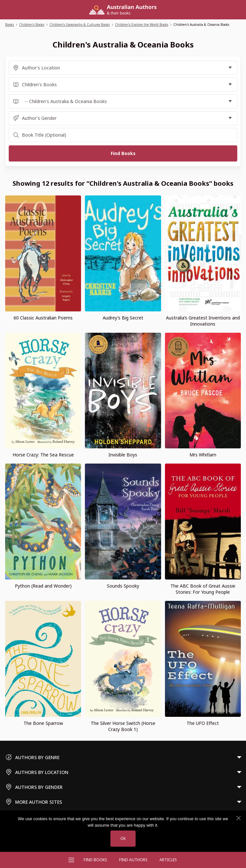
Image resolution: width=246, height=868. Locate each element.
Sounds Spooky (123, 586)
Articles (168, 860)
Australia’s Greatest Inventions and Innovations (203, 321)
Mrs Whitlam (203, 455)
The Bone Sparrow (43, 723)
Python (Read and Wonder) (43, 586)
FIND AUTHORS (133, 860)
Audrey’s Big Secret (123, 318)
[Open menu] (71, 860)
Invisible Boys (123, 455)
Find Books (95, 860)
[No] (238, 818)
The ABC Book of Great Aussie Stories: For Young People (203, 589)
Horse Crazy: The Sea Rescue (43, 455)
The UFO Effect (203, 723)
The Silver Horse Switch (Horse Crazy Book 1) (123, 726)
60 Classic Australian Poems (43, 318)
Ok (123, 838)
